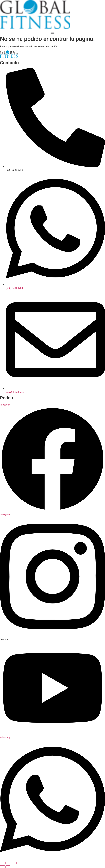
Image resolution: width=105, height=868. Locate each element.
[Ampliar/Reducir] (2, 863)
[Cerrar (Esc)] (19, 863)
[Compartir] (13, 863)
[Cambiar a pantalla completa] (8, 863)
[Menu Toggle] (52, 32)
